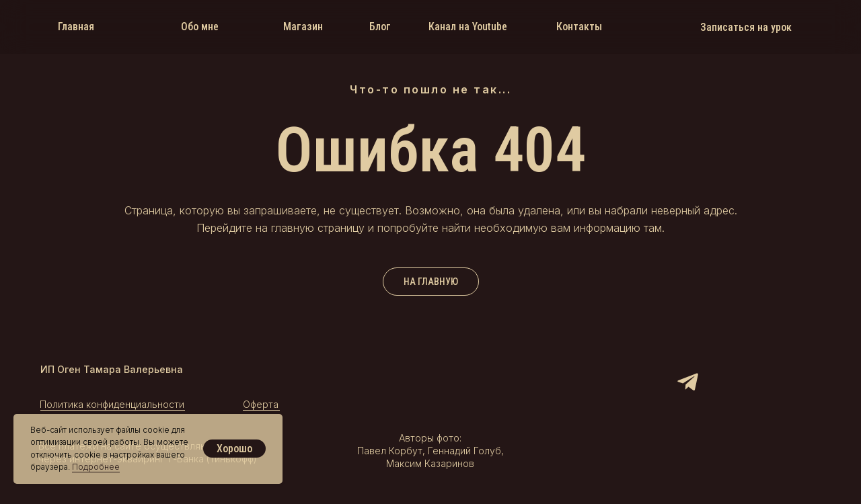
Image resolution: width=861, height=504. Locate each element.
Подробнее (96, 467)
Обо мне (200, 27)
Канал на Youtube (468, 27)
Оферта (261, 404)
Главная (76, 27)
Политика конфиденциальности (112, 404)
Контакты (579, 27)
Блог (380, 27)
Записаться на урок (746, 27)
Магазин (303, 27)
